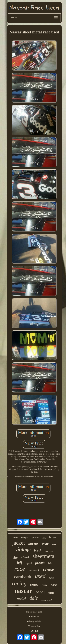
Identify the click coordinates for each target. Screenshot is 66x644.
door (15, 538)
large (53, 537)
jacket (19, 543)
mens (34, 585)
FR (36, 631)
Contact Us (34, 617)
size (15, 557)
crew (44, 585)
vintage (23, 549)
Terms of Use (34, 626)
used (40, 576)
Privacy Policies (34, 621)
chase (49, 569)
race (20, 569)
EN (32, 631)
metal (21, 598)
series (33, 543)
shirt (44, 538)
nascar (23, 591)
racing (19, 583)
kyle (50, 563)
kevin (52, 578)
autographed (46, 600)
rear (45, 544)
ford (51, 593)
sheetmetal (44, 556)
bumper (25, 538)
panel (40, 592)
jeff (20, 562)
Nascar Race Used (34, 612)
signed (29, 563)
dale (34, 598)
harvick (34, 571)
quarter (49, 551)
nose (54, 585)
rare (54, 544)
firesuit (40, 563)
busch (38, 551)
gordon (35, 538)
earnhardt (23, 577)
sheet (25, 557)
